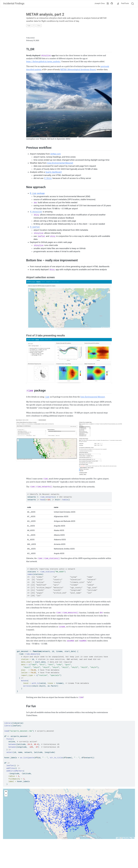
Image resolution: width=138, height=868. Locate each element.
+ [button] (6, 792)
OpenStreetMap (126, 838)
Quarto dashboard (53, 172)
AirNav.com (56, 154)
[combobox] (133, 4)
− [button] (6, 795)
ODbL (133, 838)
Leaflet (118, 838)
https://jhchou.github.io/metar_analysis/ (43, 62)
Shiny (39, 26)
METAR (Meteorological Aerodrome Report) (78, 70)
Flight (29, 26)
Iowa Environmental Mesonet (60, 163)
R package (37, 193)
